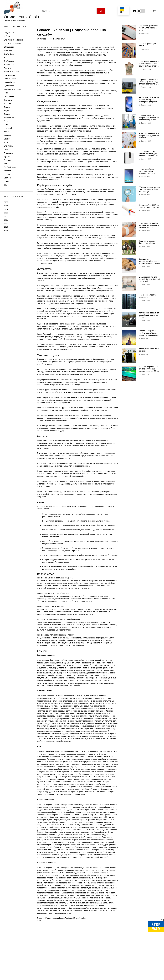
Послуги (7, 68)
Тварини (7, 171)
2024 (6, 209)
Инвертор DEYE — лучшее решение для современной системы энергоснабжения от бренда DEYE (148, 156)
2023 (6, 213)
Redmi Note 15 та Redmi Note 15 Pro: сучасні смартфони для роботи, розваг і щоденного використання (149, 102)
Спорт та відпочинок (12, 43)
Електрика (8, 146)
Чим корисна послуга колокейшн (148, 296)
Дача (6, 121)
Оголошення (9, 96)
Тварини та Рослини (12, 89)
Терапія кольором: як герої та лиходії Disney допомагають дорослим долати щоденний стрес (149, 334)
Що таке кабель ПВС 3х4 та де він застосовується (149, 206)
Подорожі (8, 128)
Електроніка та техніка (13, 40)
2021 (6, 220)
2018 (6, 231)
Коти (6, 142)
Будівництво (9, 86)
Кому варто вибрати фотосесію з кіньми (147, 242)
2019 (6, 227)
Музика (7, 157)
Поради (7, 174)
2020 (6, 223)
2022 (6, 216)
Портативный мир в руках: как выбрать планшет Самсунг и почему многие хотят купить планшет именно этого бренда (149, 175)
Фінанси (7, 132)
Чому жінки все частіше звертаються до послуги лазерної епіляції (149, 225)
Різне (6, 93)
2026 (6, 202)
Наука (6, 111)
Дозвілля (8, 160)
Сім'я (6, 125)
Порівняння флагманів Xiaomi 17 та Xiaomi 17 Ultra (148, 28)
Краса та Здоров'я (12, 72)
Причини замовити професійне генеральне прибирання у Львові (149, 118)
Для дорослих (10, 75)
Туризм (7, 107)
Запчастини (9, 65)
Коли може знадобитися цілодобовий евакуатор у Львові (149, 315)
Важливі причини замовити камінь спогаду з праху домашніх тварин (149, 261)
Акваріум (8, 135)
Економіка (8, 100)
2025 (6, 206)
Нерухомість (9, 33)
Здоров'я (8, 103)
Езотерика (8, 178)
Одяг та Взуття (10, 79)
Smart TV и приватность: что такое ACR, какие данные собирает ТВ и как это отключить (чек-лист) (149, 371)
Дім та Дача (9, 54)
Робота (7, 36)
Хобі (6, 58)
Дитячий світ (9, 82)
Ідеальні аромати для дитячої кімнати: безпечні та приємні (149, 279)
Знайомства (9, 61)
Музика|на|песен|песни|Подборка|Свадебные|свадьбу (68, 964)
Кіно (6, 164)
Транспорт (8, 50)
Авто (6, 149)
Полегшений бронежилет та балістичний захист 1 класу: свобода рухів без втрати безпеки (149, 65)
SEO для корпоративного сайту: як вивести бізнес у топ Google (149, 189)
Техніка (7, 114)
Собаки (7, 139)
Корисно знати (10, 118)
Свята (6, 181)
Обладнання (9, 47)
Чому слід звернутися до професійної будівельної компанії (149, 136)
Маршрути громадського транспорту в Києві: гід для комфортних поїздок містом (149, 83)
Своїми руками (10, 167)
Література (8, 153)
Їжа (5, 185)
